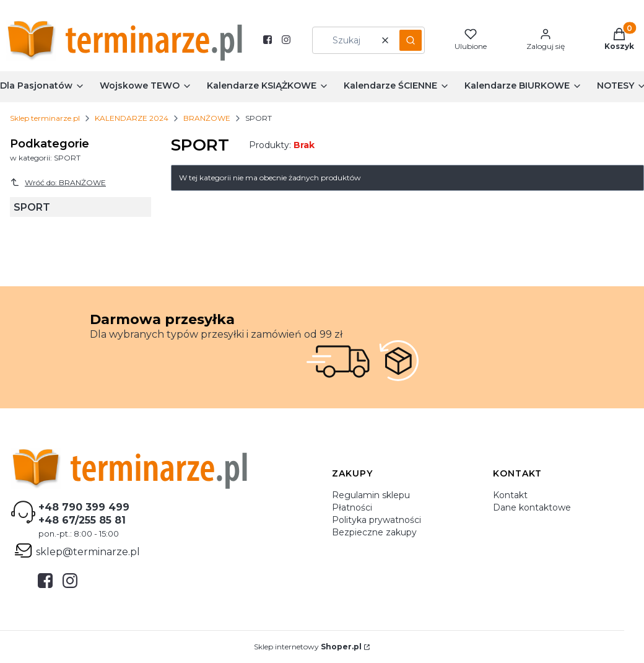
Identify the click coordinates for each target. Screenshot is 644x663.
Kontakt (510, 495)
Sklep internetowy (308, 647)
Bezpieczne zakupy (374, 532)
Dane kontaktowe (532, 507)
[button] (411, 40)
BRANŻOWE (207, 118)
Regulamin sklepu (371, 495)
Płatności (352, 507)
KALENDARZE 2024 (132, 118)
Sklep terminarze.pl (45, 118)
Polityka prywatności (376, 520)
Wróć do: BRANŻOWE (58, 182)
